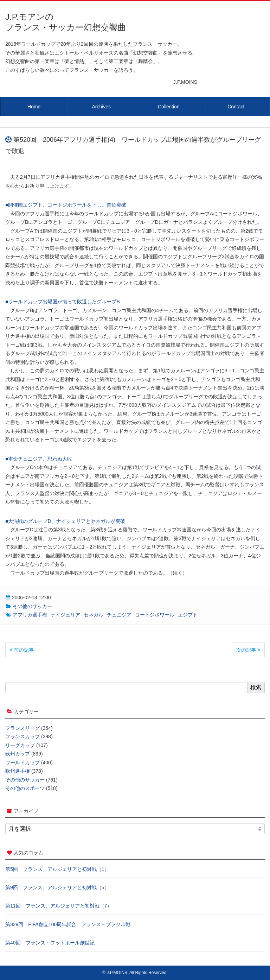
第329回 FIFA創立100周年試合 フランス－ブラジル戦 (68, 924)
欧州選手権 (18, 771)
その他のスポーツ (25, 788)
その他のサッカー (32, 606)
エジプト (188, 615)
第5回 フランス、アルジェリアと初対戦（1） (57, 869)
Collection (169, 107)
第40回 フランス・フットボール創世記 (50, 943)
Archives (101, 107)
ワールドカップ (22, 763)
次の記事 (248, 650)
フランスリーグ (22, 728)
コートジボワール (155, 615)
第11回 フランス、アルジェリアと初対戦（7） (59, 906)
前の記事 (22, 650)
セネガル (94, 615)
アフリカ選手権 (30, 615)
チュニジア (119, 615)
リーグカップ (20, 745)
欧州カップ (18, 754)
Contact (236, 107)
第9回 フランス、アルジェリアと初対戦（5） (57, 887)
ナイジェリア (65, 615)
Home (34, 107)
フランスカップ (22, 736)
